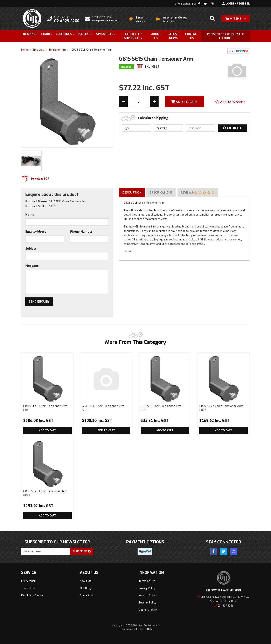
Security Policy (147, 602)
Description (132, 192)
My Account (28, 581)
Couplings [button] (64, 34)
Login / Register (236, 3)
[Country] (168, 128)
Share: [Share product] (239, 51)
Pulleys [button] (84, 34)
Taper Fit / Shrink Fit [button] (133, 36)
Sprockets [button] (105, 34)
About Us (156, 36)
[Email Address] (46, 551)
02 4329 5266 (224, 606)
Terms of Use (147, 581)
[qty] (136, 128)
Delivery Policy (148, 610)
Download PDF (35, 179)
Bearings (30, 34)
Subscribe (82, 551)
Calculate (232, 128)
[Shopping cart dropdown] (235, 19)
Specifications (161, 192)
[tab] (132, 193)
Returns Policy (147, 595)
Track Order (29, 588)
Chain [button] (46, 34)
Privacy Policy (147, 588)
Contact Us (192, 36)
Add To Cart (184, 102)
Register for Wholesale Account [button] (225, 36)
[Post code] (200, 128)
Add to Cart (48, 430)
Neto (150, 629)
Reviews (198, 192)
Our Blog (85, 588)
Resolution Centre (32, 595)
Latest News (173, 36)
